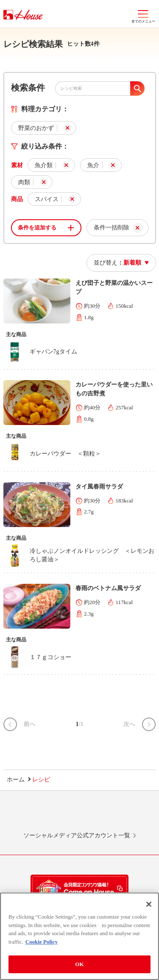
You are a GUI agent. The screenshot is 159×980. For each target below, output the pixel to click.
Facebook (95, 815)
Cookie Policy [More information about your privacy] (42, 942)
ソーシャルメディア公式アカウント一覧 (77, 835)
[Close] (149, 904)
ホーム (16, 780)
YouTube (128, 815)
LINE (31, 815)
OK (79, 964)
